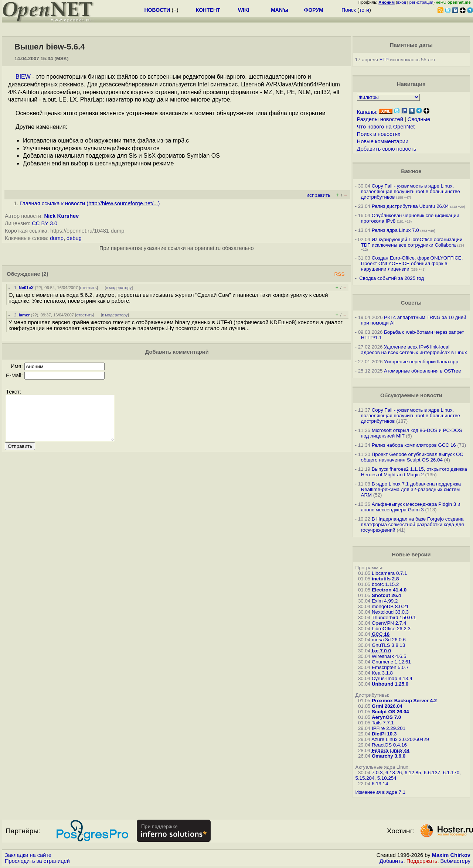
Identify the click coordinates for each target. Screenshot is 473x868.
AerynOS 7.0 (386, 717)
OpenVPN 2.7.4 (389, 623)
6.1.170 (451, 773)
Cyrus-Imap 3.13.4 (392, 678)
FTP (384, 60)
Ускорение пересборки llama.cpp (421, 362)
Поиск (349, 10)
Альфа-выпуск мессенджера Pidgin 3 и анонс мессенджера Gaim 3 (411, 507)
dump (57, 238)
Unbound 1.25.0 (390, 684)
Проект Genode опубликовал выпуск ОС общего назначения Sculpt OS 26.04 (412, 457)
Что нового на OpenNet (386, 127)
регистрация (421, 2)
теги (364, 10)
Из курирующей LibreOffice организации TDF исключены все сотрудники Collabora (412, 242)
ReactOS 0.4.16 (389, 745)
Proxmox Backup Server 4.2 (404, 701)
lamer (24, 315)
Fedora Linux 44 (391, 750)
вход (402, 2)
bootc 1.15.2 (385, 584)
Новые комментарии (383, 141)
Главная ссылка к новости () (90, 203)
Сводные (419, 119)
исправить (318, 195)
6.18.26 (394, 773)
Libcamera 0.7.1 (389, 573)
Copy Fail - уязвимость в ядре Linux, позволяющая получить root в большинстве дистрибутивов (411, 191)
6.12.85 (413, 773)
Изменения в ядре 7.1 (381, 792)
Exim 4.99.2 (385, 601)
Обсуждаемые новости (411, 395)
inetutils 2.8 (385, 579)
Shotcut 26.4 (386, 595)
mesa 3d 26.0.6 (389, 640)
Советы (411, 303)
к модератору (119, 288)
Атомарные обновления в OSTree (422, 371)
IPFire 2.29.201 (389, 728)
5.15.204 (365, 778)
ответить (89, 288)
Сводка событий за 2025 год (392, 278)
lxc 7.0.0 (381, 651)
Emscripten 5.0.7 (390, 667)
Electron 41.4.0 (389, 590)
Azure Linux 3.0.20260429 (400, 739)
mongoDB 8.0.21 (390, 606)
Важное (411, 171)
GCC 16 (381, 634)
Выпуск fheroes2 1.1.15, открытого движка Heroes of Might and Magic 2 (414, 472)
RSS (339, 274)
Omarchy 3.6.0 (389, 756)
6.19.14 (380, 784)
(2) (45, 274)
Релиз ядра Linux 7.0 (395, 230)
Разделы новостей (380, 119)
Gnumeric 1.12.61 (391, 662)
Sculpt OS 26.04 (390, 712)
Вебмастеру (455, 861)
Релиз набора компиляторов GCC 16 (414, 445)
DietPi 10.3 (384, 734)
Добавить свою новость (387, 149)
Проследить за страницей (37, 861)
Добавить (392, 861)
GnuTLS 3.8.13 (388, 645)
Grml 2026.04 (387, 706)
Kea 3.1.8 (382, 673)
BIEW (23, 77)
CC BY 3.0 (45, 223)
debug (74, 238)
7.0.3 (377, 773)
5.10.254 (387, 778)
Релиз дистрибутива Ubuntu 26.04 (410, 206)
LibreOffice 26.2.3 (391, 629)
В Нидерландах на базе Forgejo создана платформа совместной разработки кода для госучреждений (413, 524)
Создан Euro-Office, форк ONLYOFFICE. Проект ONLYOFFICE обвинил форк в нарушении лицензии (412, 263)
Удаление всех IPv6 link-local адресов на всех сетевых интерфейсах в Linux (414, 350)
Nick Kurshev (62, 216)
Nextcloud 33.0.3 (390, 612)
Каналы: (367, 112)
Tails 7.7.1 (383, 723)
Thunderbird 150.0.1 (394, 617)
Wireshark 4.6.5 (389, 656)
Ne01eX (26, 288)
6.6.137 (432, 773)
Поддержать (422, 861)
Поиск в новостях (379, 134)
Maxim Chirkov (451, 855)
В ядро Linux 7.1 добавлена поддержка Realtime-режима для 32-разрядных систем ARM (411, 489)
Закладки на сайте (28, 855)
